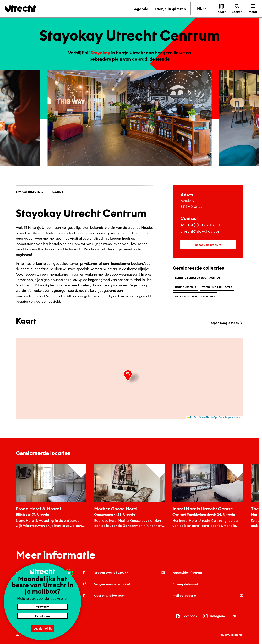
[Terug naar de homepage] (21, 8)
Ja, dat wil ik (43, 628)
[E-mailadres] (42, 616)
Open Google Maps (227, 323)
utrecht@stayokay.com (201, 231)
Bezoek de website (208, 245)
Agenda (141, 9)
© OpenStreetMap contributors (227, 417)
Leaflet (192, 417)
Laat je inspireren (170, 9)
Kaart (57, 192)
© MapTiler (205, 417)
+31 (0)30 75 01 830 (204, 225)
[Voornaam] (42, 607)
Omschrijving (30, 192)
